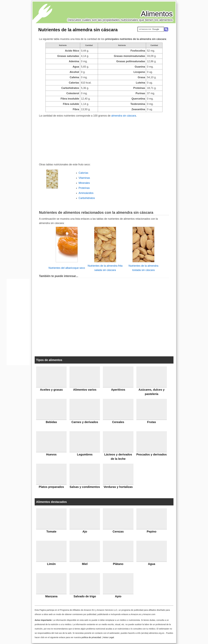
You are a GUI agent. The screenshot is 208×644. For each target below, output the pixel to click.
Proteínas (84, 188)
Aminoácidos (86, 193)
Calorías (83, 173)
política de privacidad (91, 637)
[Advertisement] (104, 139)
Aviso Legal (108, 637)
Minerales (84, 183)
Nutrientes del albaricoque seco (67, 268)
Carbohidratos (87, 198)
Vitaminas (84, 178)
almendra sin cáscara (124, 116)
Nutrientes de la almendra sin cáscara (78, 30)
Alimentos (157, 14)
